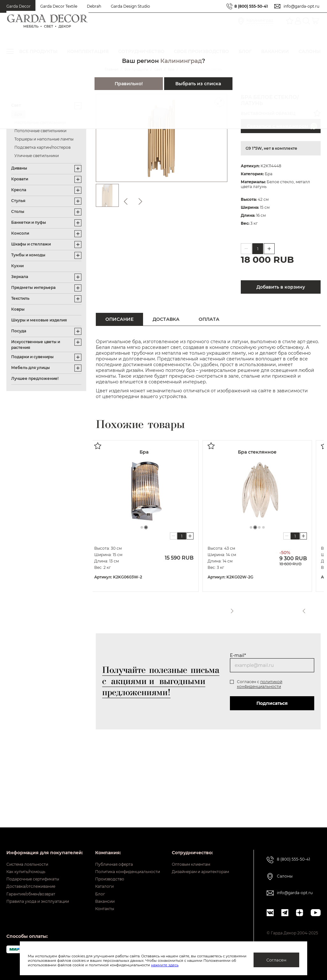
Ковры (18, 309)
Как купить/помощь (29, 809)
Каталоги (166, 828)
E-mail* (238, 655)
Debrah (94, 6)
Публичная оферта (177, 799)
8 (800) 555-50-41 (251, 6)
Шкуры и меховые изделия (39, 320)
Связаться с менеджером (282, 126)
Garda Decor (19, 6)
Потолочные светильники (40, 131)
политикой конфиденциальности (260, 684)
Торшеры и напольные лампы (44, 139)
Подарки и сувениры (32, 357)
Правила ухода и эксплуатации (43, 848)
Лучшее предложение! (35, 378)
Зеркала (20, 277)
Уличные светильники (37, 156)
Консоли (20, 233)
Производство (172, 818)
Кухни (17, 266)
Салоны (287, 810)
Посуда (19, 331)
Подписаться (272, 703)
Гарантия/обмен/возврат (35, 838)
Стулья (18, 201)
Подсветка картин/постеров (42, 147)
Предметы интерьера (33, 287)
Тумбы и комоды (28, 255)
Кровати (20, 179)
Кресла (19, 190)
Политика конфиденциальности (193, 809)
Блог (161, 838)
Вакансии (167, 848)
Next (315, 608)
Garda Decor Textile (59, 6)
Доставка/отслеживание (35, 828)
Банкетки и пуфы (29, 222)
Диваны (19, 168)
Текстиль (20, 298)
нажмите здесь (198, 965)
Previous (302, 608)
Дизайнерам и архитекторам (41, 908)
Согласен (276, 960)
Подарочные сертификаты (38, 818)
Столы (18, 211)
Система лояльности (31, 799)
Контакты (166, 858)
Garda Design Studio (130, 6)
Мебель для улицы (30, 368)
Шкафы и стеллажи (31, 244)
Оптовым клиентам (29, 898)
